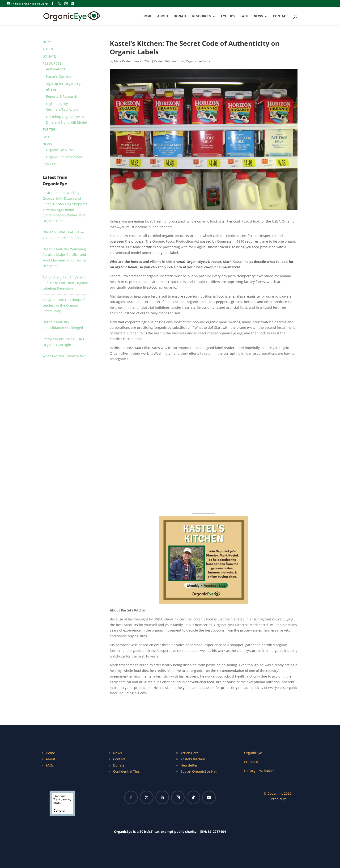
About (51, 759)
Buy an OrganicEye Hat (198, 771)
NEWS (258, 16)
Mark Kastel (122, 61)
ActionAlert (189, 753)
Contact (119, 759)
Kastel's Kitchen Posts (169, 61)
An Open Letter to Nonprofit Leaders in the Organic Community (65, 305)
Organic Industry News (64, 157)
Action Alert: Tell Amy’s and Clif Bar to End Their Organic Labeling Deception (65, 283)
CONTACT (280, 16)
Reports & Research (62, 96)
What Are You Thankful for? (64, 356)
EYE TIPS (228, 16)
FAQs (244, 16)
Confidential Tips (126, 771)
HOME (147, 16)
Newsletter (189, 765)
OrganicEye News (60, 150)
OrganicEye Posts (198, 61)
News (117, 753)
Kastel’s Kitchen (58, 76)
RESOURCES (202, 16)
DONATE (180, 16)
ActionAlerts (56, 69)
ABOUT (163, 16)
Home (50, 753)
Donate (119, 765)
